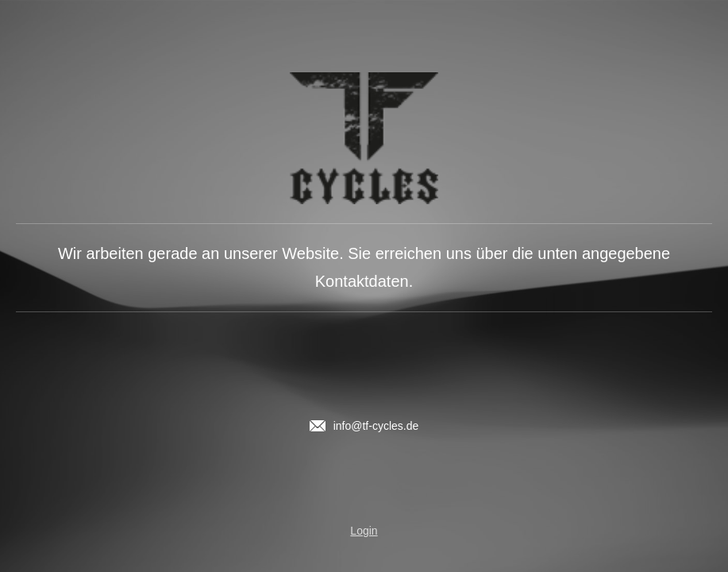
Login (364, 531)
